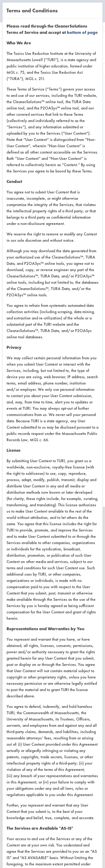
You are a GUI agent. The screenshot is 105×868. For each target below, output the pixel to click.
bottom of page (82, 32)
